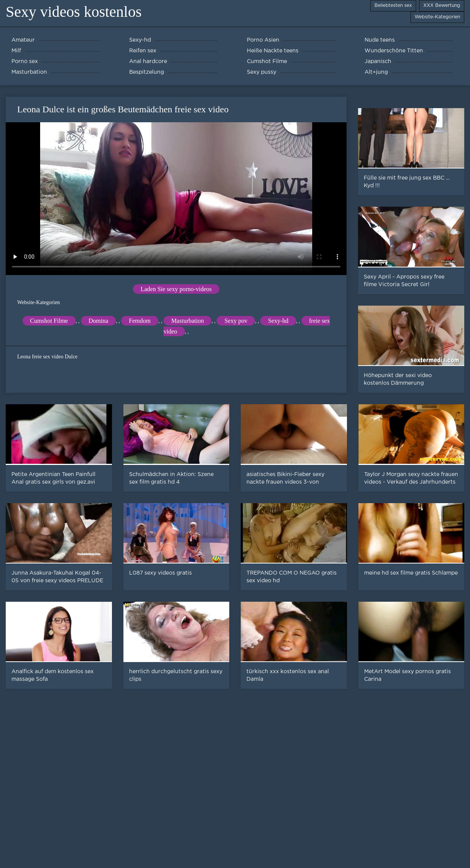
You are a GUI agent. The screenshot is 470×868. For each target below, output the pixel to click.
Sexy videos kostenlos (74, 12)
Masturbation (187, 321)
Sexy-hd (278, 321)
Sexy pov (236, 321)
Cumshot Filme (49, 321)
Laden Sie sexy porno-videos (176, 289)
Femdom (140, 321)
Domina (99, 321)
